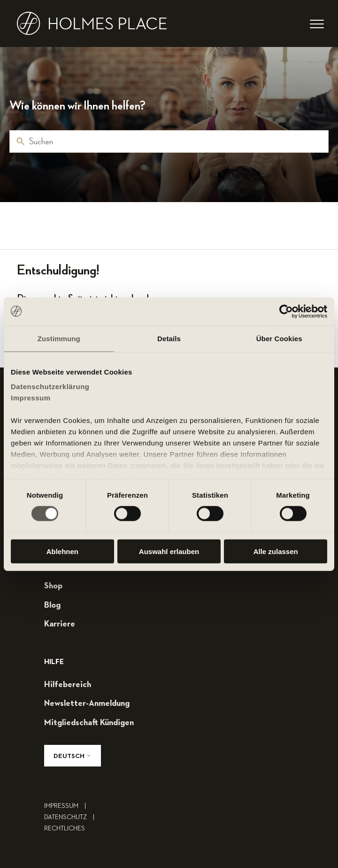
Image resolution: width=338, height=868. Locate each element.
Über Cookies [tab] (279, 338)
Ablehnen (62, 551)
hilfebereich (68, 685)
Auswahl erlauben (169, 551)
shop (53, 586)
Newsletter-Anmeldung (87, 704)
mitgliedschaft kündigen (89, 723)
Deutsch (73, 756)
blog (52, 605)
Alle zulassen (276, 551)
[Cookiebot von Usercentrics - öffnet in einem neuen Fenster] (286, 311)
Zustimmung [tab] (59, 338)
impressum (67, 806)
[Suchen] (169, 141)
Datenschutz (72, 817)
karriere (60, 624)
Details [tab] (169, 338)
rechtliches (65, 829)
